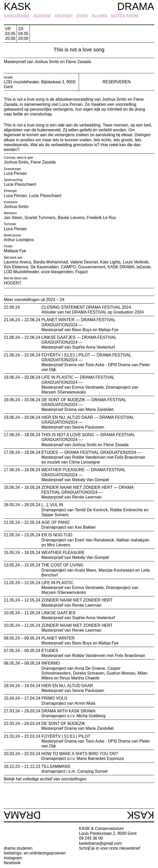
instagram (13, 858)
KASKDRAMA (17, 16)
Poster (8, 246)
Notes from (125, 16)
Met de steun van (16, 278)
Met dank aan (13, 258)
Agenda (42, 16)
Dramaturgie (12, 169)
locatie (8, 77)
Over (82, 16)
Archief (63, 16)
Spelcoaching (13, 180)
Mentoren (10, 213)
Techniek (10, 224)
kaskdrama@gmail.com (100, 843)
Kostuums (11, 202)
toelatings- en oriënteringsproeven (35, 853)
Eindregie (10, 191)
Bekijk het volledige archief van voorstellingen (45, 779)
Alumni (99, 16)
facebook (12, 863)
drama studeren (18, 848)
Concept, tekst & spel (18, 158)
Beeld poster (12, 235)
